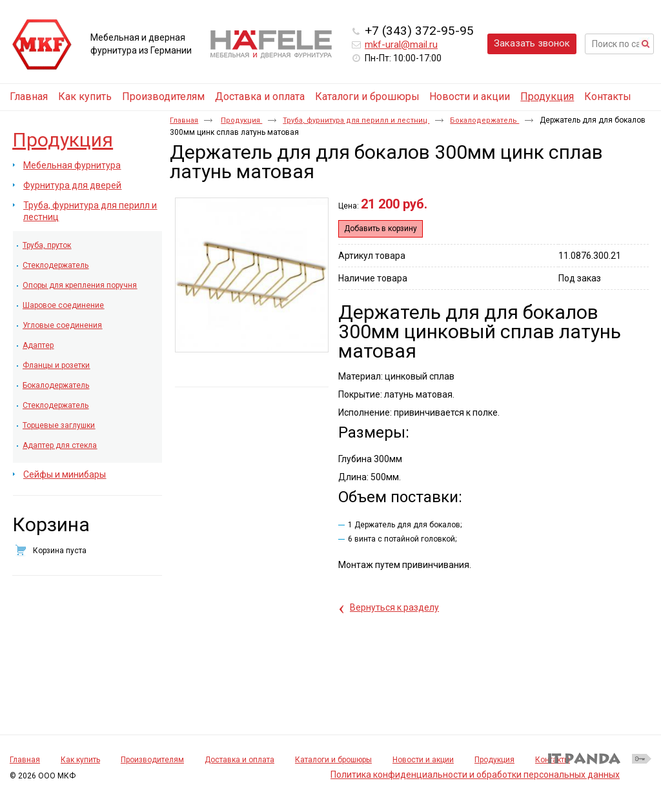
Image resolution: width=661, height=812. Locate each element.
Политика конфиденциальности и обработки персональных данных (475, 775)
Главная (184, 120)
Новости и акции (423, 760)
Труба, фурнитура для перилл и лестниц (356, 120)
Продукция (547, 96)
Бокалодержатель (484, 120)
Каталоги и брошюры (333, 760)
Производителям (152, 760)
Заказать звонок (532, 43)
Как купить (80, 760)
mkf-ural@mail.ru (401, 45)
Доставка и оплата (239, 760)
